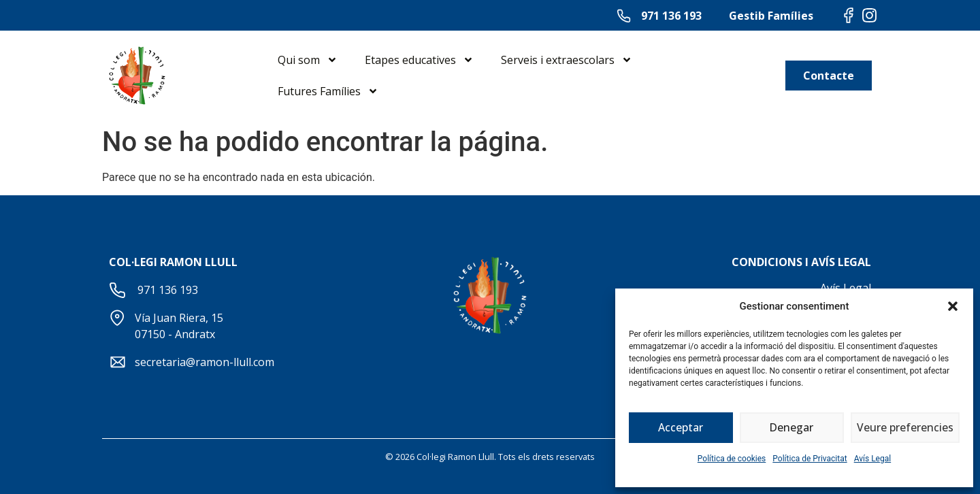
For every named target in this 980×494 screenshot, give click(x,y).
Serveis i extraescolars (567, 60)
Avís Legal (873, 459)
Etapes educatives (419, 60)
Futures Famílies (328, 91)
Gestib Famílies (771, 16)
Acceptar (681, 428)
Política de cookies (732, 459)
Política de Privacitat (810, 459)
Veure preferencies (905, 428)
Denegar (792, 428)
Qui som (308, 60)
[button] (953, 306)
